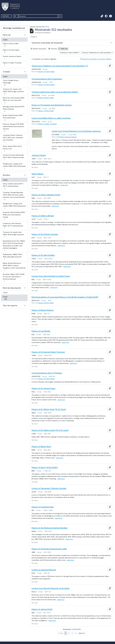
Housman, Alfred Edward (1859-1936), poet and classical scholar (14, 216)
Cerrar (47, 27)
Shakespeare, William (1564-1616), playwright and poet (13, 257)
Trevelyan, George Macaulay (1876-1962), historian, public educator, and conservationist (14, 196)
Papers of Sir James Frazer (44, 388)
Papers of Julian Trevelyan (12, 64)
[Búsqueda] (38, 16)
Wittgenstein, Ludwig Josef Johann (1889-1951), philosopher (14, 166)
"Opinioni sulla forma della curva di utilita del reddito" (55, 92)
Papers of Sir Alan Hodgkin (43, 255)
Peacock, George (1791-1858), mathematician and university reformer (13, 128)
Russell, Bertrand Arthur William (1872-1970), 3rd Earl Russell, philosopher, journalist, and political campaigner (14, 246)
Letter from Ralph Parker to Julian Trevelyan (51, 118)
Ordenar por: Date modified (69, 53)
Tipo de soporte (10, 305)
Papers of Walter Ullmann (43, 216)
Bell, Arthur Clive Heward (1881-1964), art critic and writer (14, 100)
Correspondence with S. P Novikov (47, 373)
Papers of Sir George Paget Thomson (48, 352)
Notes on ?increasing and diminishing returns (52, 105)
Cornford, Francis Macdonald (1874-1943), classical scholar (13, 157)
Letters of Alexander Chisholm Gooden (49, 488)
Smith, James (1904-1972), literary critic (12, 149)
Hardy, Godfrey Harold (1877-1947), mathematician (13, 186)
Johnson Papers (39, 155)
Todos (5, 40)
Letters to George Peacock (44, 570)
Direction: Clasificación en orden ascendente (97, 53)
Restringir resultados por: (14, 28)
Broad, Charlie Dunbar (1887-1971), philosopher (13, 118)
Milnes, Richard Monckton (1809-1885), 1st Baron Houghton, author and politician (14, 267)
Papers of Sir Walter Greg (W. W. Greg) (49, 409)
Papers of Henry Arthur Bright (45, 467)
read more (64, 185)
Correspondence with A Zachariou (47, 79)
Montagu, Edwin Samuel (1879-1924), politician (14, 109)
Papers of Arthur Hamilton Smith (46, 195)
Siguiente (82, 633)
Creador (7, 72)
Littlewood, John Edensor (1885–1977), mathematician (13, 226)
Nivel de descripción (12, 288)
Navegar (6, 16)
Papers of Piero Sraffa (11, 45)
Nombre (6, 175)
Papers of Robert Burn (41, 446)
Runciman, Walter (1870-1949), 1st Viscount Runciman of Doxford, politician (14, 278)
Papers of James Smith (42, 609)
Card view (53, 49)
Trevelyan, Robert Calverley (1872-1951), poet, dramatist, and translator (13, 139)
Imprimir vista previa (38, 49)
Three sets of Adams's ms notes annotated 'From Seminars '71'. (60, 66)
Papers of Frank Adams (11, 51)
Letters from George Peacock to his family (51, 588)
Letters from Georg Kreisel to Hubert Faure (51, 276)
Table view (63, 49)
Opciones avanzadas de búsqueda (47, 43)
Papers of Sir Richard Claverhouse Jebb (49, 549)
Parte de (7, 35)
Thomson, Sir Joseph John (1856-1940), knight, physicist (13, 91)
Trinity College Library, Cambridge (11, 83)
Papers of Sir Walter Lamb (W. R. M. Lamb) (50, 430)
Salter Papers (38, 174)
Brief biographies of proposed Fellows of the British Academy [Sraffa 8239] (65, 297)
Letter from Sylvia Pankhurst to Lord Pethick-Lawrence (76, 131)
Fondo (8, 298)
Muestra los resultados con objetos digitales (96, 59)
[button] (102, 16)
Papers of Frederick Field (43, 507)
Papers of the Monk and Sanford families (50, 528)
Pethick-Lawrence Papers (12, 58)
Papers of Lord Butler (41, 331)
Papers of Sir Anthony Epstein (45, 234)
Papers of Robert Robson (43, 310)
